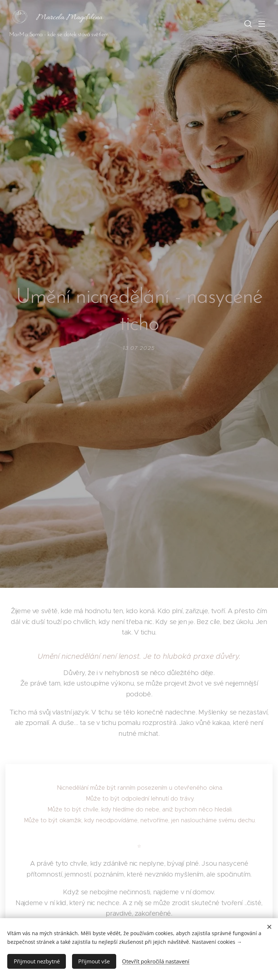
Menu (262, 24)
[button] (247, 24)
